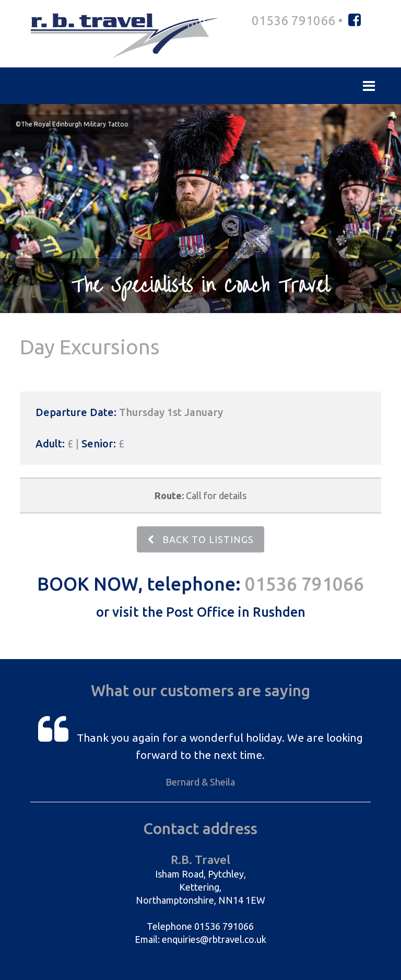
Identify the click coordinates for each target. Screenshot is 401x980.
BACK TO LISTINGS (200, 539)
